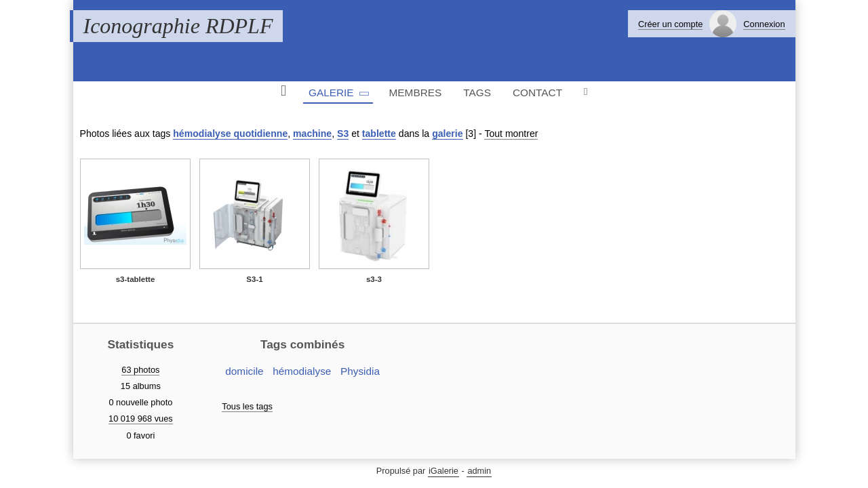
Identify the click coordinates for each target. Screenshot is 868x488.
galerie (447, 134)
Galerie (331, 93)
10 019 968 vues (141, 419)
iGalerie (443, 471)
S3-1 (254, 279)
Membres (416, 93)
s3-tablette (136, 279)
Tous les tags (247, 406)
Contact (537, 93)
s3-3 (374, 279)
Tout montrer (511, 134)
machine (312, 134)
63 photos (140, 370)
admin (479, 471)
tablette (379, 134)
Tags (477, 93)
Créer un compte (670, 24)
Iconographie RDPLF (178, 26)
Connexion (764, 24)
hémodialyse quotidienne (230, 134)
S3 (343, 134)
